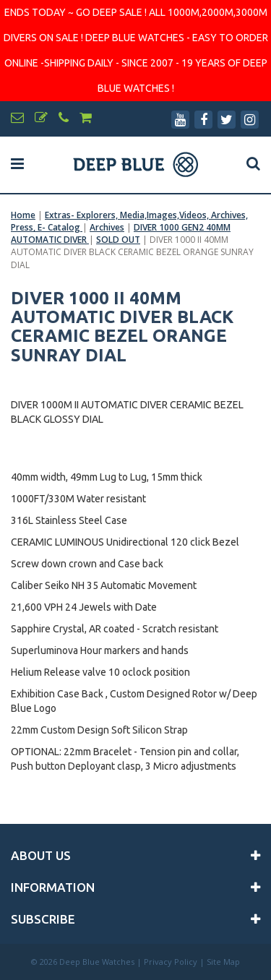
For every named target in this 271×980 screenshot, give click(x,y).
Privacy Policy (171, 962)
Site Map (223, 962)
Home (23, 215)
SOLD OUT (118, 240)
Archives (107, 227)
